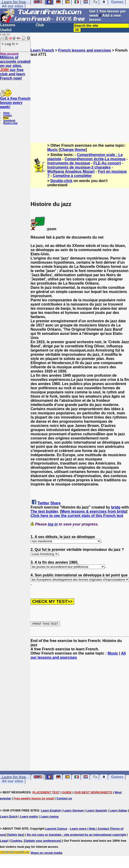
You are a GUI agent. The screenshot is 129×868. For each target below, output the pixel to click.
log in (53, 524)
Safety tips (16, 835)
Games (117, 777)
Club (40, 25)
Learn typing (50, 816)
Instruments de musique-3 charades (79, 167)
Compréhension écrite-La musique (95, 159)
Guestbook (9, 121)
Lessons (8, 25)
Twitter (43, 503)
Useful (6, 30)
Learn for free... (15, 777)
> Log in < (10, 44)
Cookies (16, 841)
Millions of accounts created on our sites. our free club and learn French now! (15, 68)
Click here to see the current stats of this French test (77, 516)
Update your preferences (42, 841)
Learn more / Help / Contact (90, 829)
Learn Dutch (9, 816)
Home (6, 113)
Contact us (64, 798)
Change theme (73, 150)
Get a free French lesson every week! (15, 103)
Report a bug (10, 123)
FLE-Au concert (107, 163)
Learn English (51, 810)
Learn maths (29, 816)
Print (6, 118)
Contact (8, 115)
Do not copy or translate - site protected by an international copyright (76, 835)
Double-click (61, 181)
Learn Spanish (97, 810)
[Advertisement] (80, 98)
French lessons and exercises (85, 50)
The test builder (44, 511)
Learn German (73, 810)
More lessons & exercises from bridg (94, 511)
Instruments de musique (69, 163)
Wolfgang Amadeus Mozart (71, 171)
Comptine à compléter (72, 176)
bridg (116, 507)
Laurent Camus (56, 829)
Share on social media (46, 853)
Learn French (42, 50)
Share (55, 503)
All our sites (13, 6)
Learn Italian (118, 810)
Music (52, 150)
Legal (4, 841)
